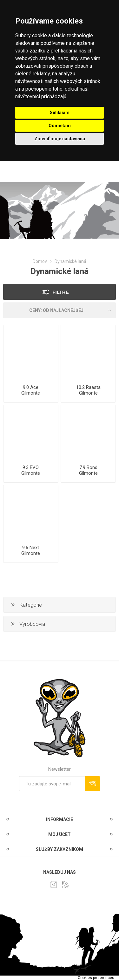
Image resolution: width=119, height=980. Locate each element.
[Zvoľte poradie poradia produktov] (60, 310)
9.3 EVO (31, 467)
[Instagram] (54, 885)
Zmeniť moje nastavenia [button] (60, 139)
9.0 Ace (31, 387)
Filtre (60, 292)
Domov (40, 261)
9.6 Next (31, 548)
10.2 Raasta (88, 387)
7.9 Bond (88, 467)
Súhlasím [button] (60, 113)
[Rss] (66, 885)
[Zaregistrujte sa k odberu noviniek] (52, 784)
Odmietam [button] (60, 126)
